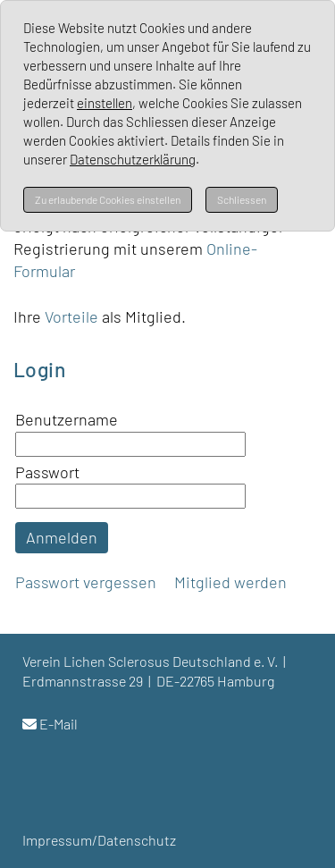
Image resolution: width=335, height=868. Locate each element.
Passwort (47, 472)
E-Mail (59, 724)
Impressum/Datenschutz (99, 840)
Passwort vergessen (86, 582)
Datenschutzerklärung (133, 159)
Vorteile (73, 316)
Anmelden (62, 537)
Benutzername (67, 419)
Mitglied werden (230, 582)
